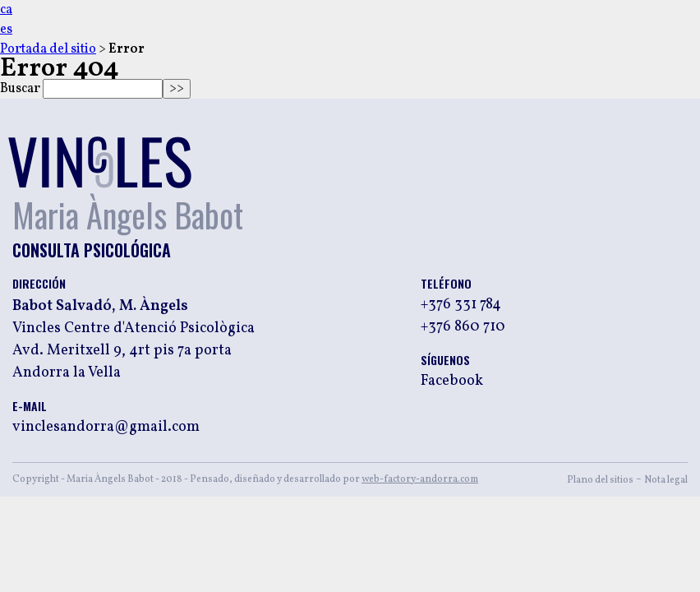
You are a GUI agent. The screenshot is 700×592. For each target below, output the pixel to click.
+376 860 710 (463, 327)
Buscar (20, 89)
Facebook (452, 381)
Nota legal (666, 480)
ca (6, 10)
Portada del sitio (48, 49)
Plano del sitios (600, 480)
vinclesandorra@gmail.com (106, 428)
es (6, 30)
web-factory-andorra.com (420, 479)
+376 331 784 (461, 305)
